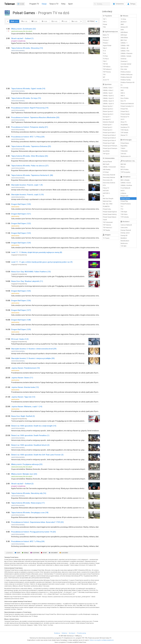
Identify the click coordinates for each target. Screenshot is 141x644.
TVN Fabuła (125, 130)
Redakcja (57, 633)
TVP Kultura (107, 67)
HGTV (123, 191)
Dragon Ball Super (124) (21, 243)
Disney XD (124, 235)
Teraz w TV (54, 4)
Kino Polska (125, 98)
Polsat (105, 24)
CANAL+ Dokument (109, 167)
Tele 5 (105, 48)
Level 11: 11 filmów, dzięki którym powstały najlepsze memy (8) (37, 252)
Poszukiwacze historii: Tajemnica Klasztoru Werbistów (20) (35, 117)
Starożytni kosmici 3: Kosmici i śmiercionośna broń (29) (34, 349)
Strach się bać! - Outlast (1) (22, 38)
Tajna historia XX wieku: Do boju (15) (26, 98)
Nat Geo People (108, 199)
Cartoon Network (126, 225)
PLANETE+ (106, 206)
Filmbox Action (126, 72)
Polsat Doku (107, 209)
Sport (70, 4)
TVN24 (123, 148)
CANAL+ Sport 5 (108, 104)
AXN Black (124, 32)
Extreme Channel (108, 122)
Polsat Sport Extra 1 (109, 133)
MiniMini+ (124, 238)
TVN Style (124, 212)
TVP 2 (105, 22)
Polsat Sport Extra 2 (109, 135)
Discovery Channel (109, 175)
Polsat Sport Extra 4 (109, 140)
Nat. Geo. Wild (108, 204)
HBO (122, 90)
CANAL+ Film (125, 51)
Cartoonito (124, 228)
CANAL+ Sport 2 (108, 96)
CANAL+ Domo (126, 183)
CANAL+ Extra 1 (108, 88)
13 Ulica (123, 19)
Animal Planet (107, 162)
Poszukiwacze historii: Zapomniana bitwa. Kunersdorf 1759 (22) (37, 522)
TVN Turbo (124, 214)
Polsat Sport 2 (108, 127)
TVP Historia (107, 225)
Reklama (64, 633)
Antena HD (124, 27)
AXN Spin (124, 35)
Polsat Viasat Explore (110, 212)
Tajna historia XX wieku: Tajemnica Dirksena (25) (31, 146)
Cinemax (123, 59)
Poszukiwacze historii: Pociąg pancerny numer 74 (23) (34, 532)
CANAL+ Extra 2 (108, 90)
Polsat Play (124, 201)
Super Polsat (107, 45)
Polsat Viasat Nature (110, 217)
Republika (124, 146)
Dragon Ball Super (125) (21, 291)
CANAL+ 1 (124, 43)
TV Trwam (106, 238)
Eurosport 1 (107, 117)
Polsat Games (125, 199)
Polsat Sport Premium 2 (111, 148)
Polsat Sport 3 (108, 130)
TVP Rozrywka (125, 172)
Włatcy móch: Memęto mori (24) (24, 474)
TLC (122, 206)
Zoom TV (106, 80)
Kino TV (123, 101)
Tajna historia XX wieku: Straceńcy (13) (27, 48)
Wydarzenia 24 (126, 156)
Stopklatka (124, 125)
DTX (104, 185)
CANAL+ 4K (125, 48)
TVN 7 (105, 61)
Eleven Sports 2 (108, 109)
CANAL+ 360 (125, 45)
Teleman (10, 4)
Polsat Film (124, 109)
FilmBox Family (126, 80)
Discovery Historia (109, 177)
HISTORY (106, 191)
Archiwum (72, 633)
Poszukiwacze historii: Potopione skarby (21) (30, 127)
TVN (104, 27)
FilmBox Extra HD (126, 77)
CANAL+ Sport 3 (108, 98)
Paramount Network (127, 104)
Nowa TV (106, 38)
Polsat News (125, 143)
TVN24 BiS (124, 151)
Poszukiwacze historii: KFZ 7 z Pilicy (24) (28, 137)
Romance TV (125, 117)
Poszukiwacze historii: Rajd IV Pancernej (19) (30, 108)
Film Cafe (124, 69)
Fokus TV (106, 188)
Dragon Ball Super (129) (21, 329)
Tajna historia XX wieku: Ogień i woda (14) (28, 89)
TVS (104, 75)
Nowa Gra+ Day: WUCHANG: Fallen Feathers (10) (31, 272)
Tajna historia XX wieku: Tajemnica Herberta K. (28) (32, 175)
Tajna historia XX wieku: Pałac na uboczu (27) (30, 166)
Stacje (44, 4)
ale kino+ (124, 22)
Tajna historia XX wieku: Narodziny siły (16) (29, 493)
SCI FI (123, 119)
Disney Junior (125, 233)
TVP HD (105, 64)
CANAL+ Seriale (126, 56)
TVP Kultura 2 (107, 69)
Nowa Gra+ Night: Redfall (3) (23, 416)
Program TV (34, 4)
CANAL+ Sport (108, 93)
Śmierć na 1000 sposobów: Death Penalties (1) (30, 435)
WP (104, 77)
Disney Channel (126, 230)
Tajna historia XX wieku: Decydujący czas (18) (30, 513)
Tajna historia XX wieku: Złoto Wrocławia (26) (30, 156)
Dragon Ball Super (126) (21, 301)
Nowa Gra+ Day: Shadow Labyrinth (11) (27, 281)
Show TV (124, 122)
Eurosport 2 (107, 119)
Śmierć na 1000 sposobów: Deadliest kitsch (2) (30, 445)
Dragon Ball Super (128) (21, 320)
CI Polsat (106, 172)
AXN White (124, 38)
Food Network (125, 188)
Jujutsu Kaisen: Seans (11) (22, 378)
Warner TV (124, 135)
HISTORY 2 (106, 193)
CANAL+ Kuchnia (126, 185)
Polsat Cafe (124, 196)
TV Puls (105, 56)
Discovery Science (109, 183)
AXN (122, 30)
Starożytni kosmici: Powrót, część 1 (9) (27, 185)
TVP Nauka (106, 230)
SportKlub (106, 151)
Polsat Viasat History (110, 214)
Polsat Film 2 (125, 111)
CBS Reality (107, 169)
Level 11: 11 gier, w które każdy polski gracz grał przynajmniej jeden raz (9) (42, 262)
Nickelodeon (125, 241)
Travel (105, 220)
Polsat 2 (106, 43)
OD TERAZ (91, 21)
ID (104, 196)
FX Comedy (124, 88)
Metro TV (106, 35)
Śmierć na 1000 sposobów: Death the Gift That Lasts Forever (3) (37, 455)
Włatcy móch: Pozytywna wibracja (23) (27, 464)
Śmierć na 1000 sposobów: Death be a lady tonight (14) (34, 426)
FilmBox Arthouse (127, 75)
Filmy (63, 4)
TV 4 (104, 51)
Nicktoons (124, 243)
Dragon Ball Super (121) (21, 214)
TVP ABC (124, 246)
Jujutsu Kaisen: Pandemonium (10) (26, 368)
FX (122, 85)
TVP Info (123, 154)
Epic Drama (124, 67)
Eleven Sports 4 (108, 114)
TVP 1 (105, 19)
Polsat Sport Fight (109, 143)
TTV (122, 209)
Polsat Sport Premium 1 (111, 146)
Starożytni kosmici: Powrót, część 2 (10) (27, 195)
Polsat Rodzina (126, 204)
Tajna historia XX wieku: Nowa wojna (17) (28, 503)
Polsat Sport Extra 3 (109, 138)
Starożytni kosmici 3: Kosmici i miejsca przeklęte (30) (33, 358)
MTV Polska (125, 169)
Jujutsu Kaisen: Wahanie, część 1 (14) (27, 407)
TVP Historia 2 (107, 228)
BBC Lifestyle (125, 180)
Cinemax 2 (124, 61)
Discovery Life (108, 180)
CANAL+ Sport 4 (108, 101)
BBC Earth (106, 164)
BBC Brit (123, 164)
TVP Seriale (124, 133)
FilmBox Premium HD (128, 82)
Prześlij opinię (82, 633)
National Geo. (107, 201)
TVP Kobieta (125, 217)
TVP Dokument (108, 222)
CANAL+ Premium (127, 53)
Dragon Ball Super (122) (21, 223)
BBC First (124, 40)
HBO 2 (123, 93)
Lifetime (123, 193)
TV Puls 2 (106, 59)
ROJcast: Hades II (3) (20, 339)
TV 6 (104, 53)
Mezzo (123, 167)
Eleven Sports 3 (108, 111)
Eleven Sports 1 (108, 106)
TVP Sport (106, 154)
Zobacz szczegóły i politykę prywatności (102, 640)
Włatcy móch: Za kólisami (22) (24, 29)
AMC (122, 24)
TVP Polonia (107, 72)
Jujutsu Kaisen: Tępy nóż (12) (23, 397)
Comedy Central (126, 64)
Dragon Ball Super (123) (21, 233)
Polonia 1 (106, 40)
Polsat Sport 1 (108, 125)
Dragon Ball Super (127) (21, 310)
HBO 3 (123, 96)
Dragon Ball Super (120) (21, 204)
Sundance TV (125, 127)
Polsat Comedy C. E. (127, 106)
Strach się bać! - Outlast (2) (22, 484)
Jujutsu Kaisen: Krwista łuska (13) (25, 387)
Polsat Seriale (125, 114)
